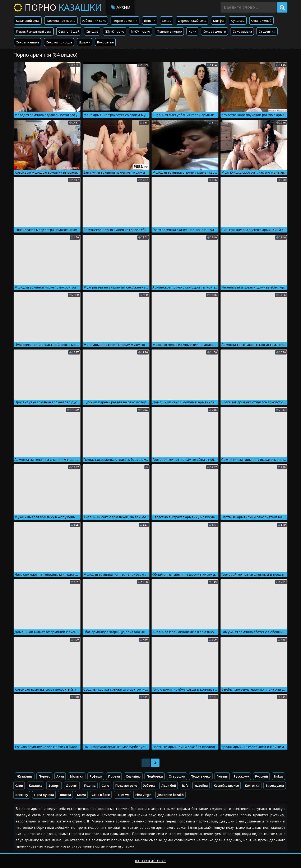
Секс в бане (101, 795)
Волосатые (105, 42)
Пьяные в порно (169, 31)
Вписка (65, 795)
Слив (19, 785)
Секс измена (242, 31)
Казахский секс (28, 20)
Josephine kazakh (170, 795)
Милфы (219, 20)
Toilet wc (122, 795)
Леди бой (169, 785)
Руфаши (96, 776)
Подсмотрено (126, 785)
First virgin (143, 795)
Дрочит (72, 785)
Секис (167, 20)
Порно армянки (125, 20)
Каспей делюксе (226, 785)
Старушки (177, 776)
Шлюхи (85, 42)
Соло (105, 785)
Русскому (241, 776)
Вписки (150, 20)
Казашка (36, 785)
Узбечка (149, 785)
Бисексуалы (275, 785)
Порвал (114, 776)
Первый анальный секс (34, 31)
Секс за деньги (214, 31)
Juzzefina (201, 785)
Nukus (278, 776)
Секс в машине (28, 42)
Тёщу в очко (201, 776)
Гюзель (222, 776)
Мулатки (77, 776)
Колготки (252, 785)
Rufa (185, 785)
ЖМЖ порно (115, 31)
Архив (120, 7)
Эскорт (54, 785)
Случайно (133, 776)
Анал (60, 776)
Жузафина (25, 776)
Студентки (267, 31)
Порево (44, 776)
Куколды (238, 20)
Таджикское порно (61, 20)
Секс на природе (59, 42)
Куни (192, 31)
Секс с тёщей (69, 31)
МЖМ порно (140, 31)
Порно (58, 7)
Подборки (155, 776)
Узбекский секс (94, 20)
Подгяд (90, 785)
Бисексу (22, 795)
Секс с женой (261, 20)
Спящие (92, 31)
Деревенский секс (192, 20)
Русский (261, 776)
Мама (81, 795)
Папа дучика (44, 795)
